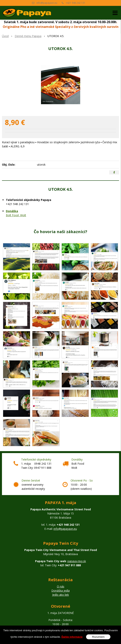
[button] (115, 13)
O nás (61, 586)
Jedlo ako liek (60, 595)
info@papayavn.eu (47, 3)
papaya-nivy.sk (77, 561)
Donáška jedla (60, 591)
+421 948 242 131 (76, 3)
